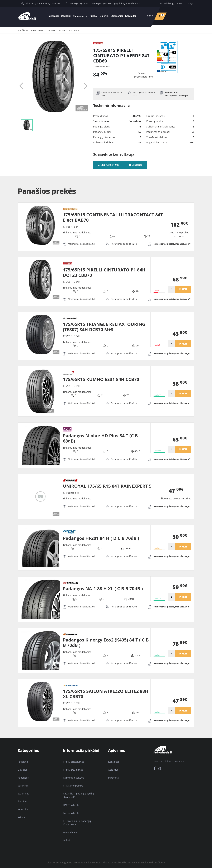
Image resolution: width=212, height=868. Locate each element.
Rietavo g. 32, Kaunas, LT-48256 (40, 4)
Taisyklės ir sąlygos (73, 778)
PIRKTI (183, 289)
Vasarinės (23, 786)
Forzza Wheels (71, 813)
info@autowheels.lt (127, 4)
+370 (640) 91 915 (102, 4)
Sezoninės (23, 794)
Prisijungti (169, 4)
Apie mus (113, 770)
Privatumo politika (73, 786)
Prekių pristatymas (73, 762)
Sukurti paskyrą (186, 4)
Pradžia (21, 30)
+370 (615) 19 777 (78, 4)
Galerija (104, 16)
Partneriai (114, 778)
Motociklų (23, 809)
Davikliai (66, 16)
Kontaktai (131, 16)
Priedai (93, 16)
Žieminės (23, 802)
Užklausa (136, 165)
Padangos (79, 16)
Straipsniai (117, 16)
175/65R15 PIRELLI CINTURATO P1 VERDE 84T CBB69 (54, 30)
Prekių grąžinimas (73, 770)
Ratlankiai (53, 16)
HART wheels (70, 832)
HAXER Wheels (71, 805)
